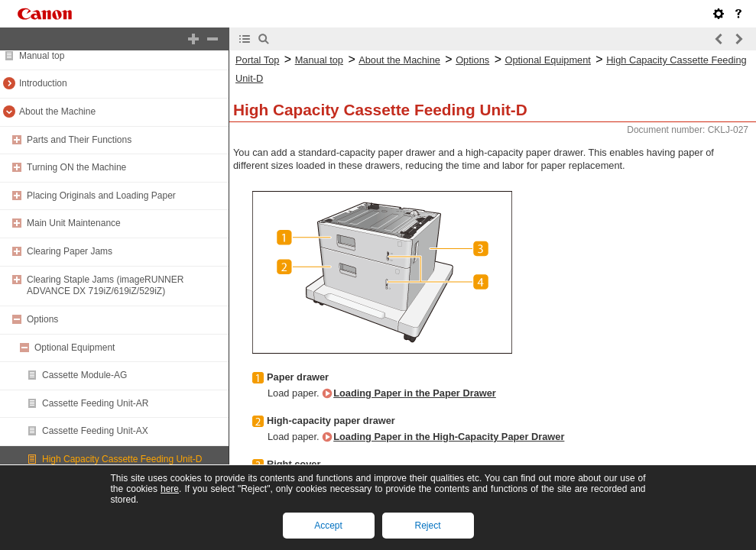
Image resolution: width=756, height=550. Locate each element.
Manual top (42, 56)
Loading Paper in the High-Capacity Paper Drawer (449, 437)
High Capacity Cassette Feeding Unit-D (122, 459)
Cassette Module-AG (84, 375)
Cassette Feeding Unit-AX (95, 431)
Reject (427, 526)
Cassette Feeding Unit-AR (95, 403)
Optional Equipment (75, 348)
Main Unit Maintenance (74, 223)
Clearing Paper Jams (70, 251)
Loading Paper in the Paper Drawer (415, 393)
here (170, 489)
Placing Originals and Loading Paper (101, 196)
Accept (328, 526)
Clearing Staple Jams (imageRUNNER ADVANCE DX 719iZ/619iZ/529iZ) (105, 286)
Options (42, 319)
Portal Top (257, 60)
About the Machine (57, 112)
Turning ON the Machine (76, 167)
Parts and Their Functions (79, 140)
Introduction (43, 83)
